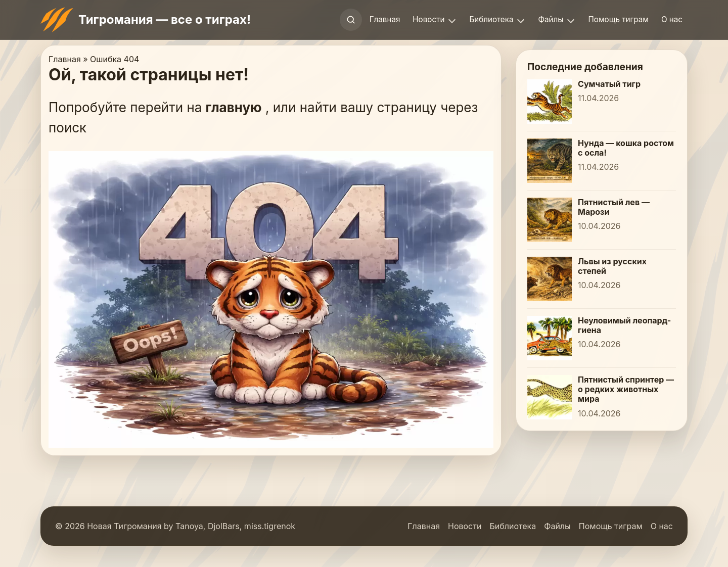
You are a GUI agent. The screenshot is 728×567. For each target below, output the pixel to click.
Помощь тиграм (618, 19)
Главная (385, 19)
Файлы (551, 19)
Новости (428, 19)
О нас (672, 19)
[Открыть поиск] (351, 20)
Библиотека (491, 19)
